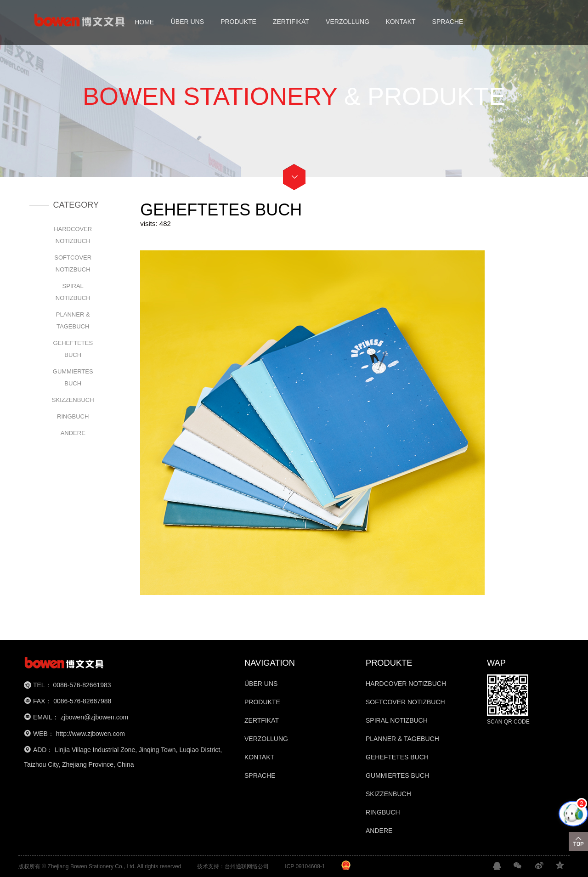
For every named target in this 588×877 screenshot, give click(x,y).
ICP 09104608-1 (305, 866)
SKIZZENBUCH (73, 400)
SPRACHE (448, 22)
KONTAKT (400, 22)
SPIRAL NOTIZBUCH (73, 292)
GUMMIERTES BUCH (73, 377)
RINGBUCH (73, 416)
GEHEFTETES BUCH (73, 349)
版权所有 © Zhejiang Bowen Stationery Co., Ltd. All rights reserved (100, 866)
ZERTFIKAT (262, 720)
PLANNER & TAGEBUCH (73, 320)
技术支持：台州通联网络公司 (233, 866)
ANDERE (73, 433)
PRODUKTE (238, 22)
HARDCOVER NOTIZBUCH (73, 235)
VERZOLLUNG (348, 22)
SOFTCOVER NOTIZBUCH (73, 263)
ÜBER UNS (187, 22)
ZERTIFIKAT (291, 22)
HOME (144, 22)
